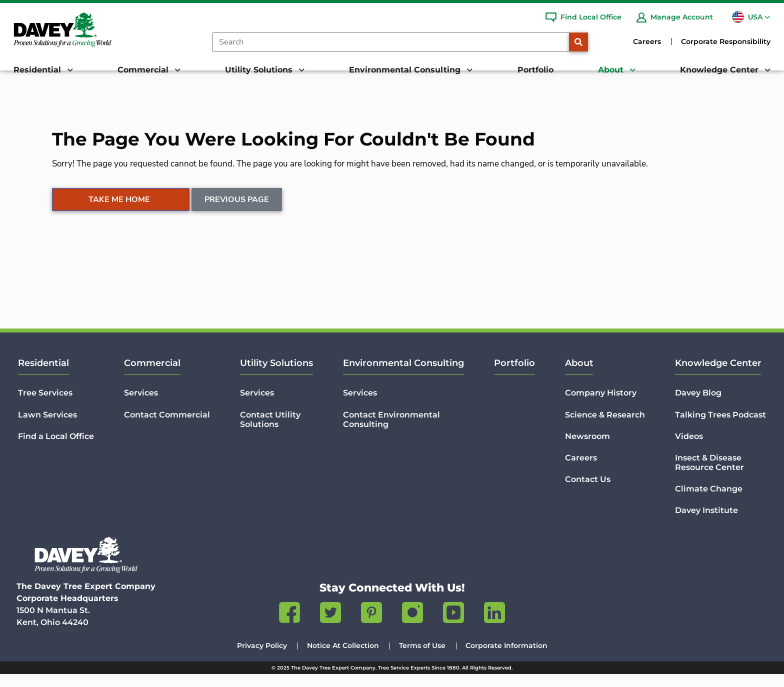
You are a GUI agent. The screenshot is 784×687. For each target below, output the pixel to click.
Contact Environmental (391, 432)
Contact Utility (270, 432)
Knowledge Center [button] (720, 70)
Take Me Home (119, 212)
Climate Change (709, 502)
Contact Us (588, 492)
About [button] (612, 70)
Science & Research (605, 427)
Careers (647, 41)
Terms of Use (422, 658)
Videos (689, 449)
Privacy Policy (262, 658)
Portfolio (535, 70)
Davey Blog (698, 406)
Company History (601, 406)
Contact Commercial (167, 427)
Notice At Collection (343, 658)
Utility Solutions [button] (260, 70)
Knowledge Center (718, 376)
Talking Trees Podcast (720, 427)
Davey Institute (706, 523)
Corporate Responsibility (726, 41)
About (579, 376)
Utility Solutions (276, 376)
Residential (43, 376)
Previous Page (237, 212)
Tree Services (45, 406)
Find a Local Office (56, 449)
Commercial (152, 376)
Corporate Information (506, 658)
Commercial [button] (144, 70)
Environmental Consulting (403, 376)
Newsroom (587, 449)
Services (141, 406)
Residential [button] (38, 70)
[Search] (391, 42)
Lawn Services (47, 427)
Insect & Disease (709, 475)
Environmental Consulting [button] (406, 70)
